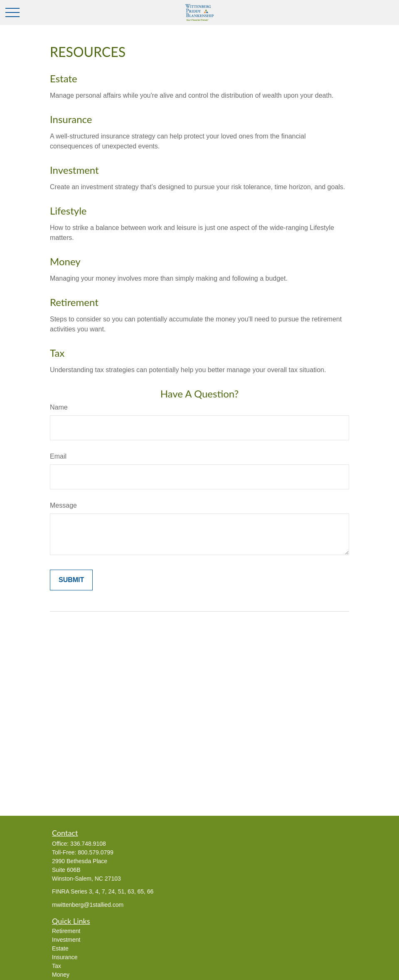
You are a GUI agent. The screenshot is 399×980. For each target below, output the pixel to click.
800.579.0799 (96, 852)
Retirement (74, 302)
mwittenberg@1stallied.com (88, 905)
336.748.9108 (88, 844)
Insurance (71, 119)
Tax (57, 353)
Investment (74, 170)
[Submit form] (71, 580)
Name (59, 407)
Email (58, 456)
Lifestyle (68, 211)
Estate (64, 78)
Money (65, 261)
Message (63, 505)
